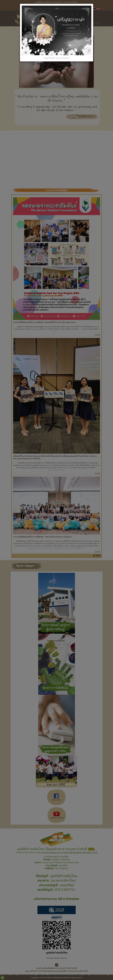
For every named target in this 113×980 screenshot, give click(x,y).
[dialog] (56, 490)
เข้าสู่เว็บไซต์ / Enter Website (57, 58)
